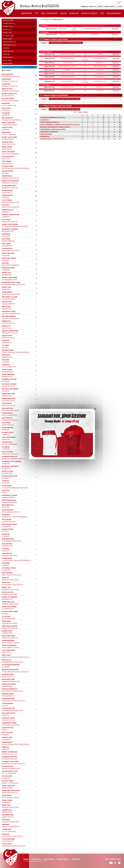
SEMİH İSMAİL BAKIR (8, 394)
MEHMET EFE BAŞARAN (9, 597)
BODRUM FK (6, 197)
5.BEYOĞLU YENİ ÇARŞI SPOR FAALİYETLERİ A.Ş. (55, 127)
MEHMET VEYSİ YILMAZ (9, 137)
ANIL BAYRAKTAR (7, 118)
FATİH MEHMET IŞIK (8, 708)
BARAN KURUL (6, 321)
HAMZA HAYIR (6, 132)
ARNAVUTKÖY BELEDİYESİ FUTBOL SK (13, 459)
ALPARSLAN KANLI (8, 510)
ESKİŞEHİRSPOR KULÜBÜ (100, 66)
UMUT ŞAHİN (6, 239)
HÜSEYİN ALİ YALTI (8, 728)
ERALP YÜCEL (6, 582)
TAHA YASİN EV (7, 403)
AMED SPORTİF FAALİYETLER (68, 77)
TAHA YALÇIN (6, 820)
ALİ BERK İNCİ (6, 84)
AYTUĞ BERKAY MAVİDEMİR (11, 665)
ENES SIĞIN (6, 360)
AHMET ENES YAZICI (8, 253)
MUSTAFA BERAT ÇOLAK (10, 771)
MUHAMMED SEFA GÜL (9, 379)
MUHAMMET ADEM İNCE (10, 757)
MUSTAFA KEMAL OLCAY (10, 476)
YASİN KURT (6, 834)
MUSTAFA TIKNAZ (8, 781)
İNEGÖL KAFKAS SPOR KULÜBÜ (11, 575)
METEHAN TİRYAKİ (8, 98)
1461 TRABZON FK (94, 34)
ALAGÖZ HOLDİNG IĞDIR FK (68, 91)
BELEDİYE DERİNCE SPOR (9, 280)
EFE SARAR (5, 345)
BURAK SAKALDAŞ (8, 428)
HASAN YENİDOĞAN (8, 374)
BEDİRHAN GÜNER (8, 674)
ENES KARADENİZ (7, 74)
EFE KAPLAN (6, 113)
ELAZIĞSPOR (6, 381)
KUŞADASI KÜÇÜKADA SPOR (11, 822)
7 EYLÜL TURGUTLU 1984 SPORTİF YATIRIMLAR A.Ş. (17, 560)
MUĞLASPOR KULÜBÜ (9, 401)
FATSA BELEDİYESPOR (9, 299)
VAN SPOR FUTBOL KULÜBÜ (10, 318)
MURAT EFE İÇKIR (7, 471)
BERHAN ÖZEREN (7, 529)
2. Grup (57, 99)
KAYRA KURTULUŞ (8, 592)
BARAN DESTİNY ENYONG (10, 670)
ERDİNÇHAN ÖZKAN (8, 699)
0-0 (74, 28)
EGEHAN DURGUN (8, 171)
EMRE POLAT (6, 355)
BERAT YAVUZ (6, 108)
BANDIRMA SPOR (7, 599)
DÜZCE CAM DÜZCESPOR (68, 73)
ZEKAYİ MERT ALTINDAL (9, 495)
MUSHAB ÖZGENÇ (8, 766)
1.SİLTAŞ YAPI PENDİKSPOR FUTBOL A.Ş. (52, 117)
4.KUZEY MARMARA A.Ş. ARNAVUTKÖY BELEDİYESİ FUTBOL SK (60, 125)
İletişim (26, 859)
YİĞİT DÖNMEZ (7, 161)
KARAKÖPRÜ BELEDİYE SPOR (68, 54)
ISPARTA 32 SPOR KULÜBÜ (10, 101)
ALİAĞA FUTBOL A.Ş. (8, 425)
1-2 (85, 54)
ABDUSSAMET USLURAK (10, 297)
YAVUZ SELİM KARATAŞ (9, 645)
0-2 (74, 34)
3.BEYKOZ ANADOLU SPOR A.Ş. (49, 122)
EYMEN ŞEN (6, 365)
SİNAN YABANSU (7, 292)
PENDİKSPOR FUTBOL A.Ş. (10, 81)
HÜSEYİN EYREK (7, 442)
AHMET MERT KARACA (9, 258)
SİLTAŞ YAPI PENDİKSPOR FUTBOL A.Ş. (94, 29)
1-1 (85, 81)
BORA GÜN (5, 205)
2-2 (85, 58)
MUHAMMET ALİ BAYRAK (10, 229)
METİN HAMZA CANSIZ (9, 186)
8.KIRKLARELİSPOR (46, 134)
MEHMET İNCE (7, 273)
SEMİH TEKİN (6, 805)
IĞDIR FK (4, 493)
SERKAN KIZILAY (7, 810)
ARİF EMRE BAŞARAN (9, 316)
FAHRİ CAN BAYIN (7, 703)
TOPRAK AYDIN (7, 829)
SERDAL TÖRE (6, 287)
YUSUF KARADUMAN (8, 839)
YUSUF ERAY (6, 490)
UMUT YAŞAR (6, 244)
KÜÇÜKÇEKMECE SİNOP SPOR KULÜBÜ (14, 284)
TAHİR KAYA (6, 824)
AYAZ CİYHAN (6, 423)
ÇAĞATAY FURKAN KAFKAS (10, 331)
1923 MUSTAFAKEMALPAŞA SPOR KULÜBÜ (15, 226)
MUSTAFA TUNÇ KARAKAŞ (10, 389)
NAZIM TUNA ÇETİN (8, 786)
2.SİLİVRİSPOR (44, 120)
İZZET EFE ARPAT (7, 732)
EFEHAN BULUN (7, 558)
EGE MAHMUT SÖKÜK (9, 568)
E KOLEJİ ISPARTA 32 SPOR (100, 81)
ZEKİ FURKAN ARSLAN (9, 500)
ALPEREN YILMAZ (7, 166)
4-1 (85, 87)
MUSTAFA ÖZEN (7, 776)
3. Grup (62, 99)
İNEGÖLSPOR (100, 70)
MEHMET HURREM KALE (10, 752)
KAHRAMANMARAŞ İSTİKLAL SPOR (12, 662)
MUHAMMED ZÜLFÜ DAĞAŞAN (11, 461)
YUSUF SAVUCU (7, 844)
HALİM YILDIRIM (7, 369)
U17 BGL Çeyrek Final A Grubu (57, 43)
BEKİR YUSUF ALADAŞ (9, 684)
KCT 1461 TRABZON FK (9, 105)
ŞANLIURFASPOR (7, 357)
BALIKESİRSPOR (63, 29)
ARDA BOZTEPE (7, 302)
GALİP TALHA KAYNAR (9, 437)
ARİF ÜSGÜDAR (7, 519)
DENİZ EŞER (6, 340)
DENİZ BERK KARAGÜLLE (10, 689)
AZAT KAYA (5, 263)
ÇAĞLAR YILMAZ (7, 336)
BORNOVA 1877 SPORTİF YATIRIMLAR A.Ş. (15, 517)
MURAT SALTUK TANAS (9, 607)
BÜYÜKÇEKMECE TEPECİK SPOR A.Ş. (13, 585)
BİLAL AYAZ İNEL (7, 544)
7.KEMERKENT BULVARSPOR (49, 132)
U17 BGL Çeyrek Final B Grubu (74, 43)
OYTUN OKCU (6, 616)
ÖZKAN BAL (6, 481)
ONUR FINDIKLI (7, 795)
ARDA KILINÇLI (6, 307)
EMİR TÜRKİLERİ (7, 573)
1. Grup (51, 99)
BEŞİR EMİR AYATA (8, 539)
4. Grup (67, 99)
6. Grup (78, 99)
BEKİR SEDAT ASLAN (8, 679)
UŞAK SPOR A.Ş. (100, 63)
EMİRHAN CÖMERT (8, 694)
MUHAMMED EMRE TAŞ (9, 457)
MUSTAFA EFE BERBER (9, 384)
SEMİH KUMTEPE (7, 195)
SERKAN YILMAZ (7, 631)
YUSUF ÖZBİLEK (7, 200)
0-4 (85, 91)
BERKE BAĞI (6, 534)
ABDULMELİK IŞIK (7, 408)
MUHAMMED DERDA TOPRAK (11, 282)
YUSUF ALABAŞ (7, 486)
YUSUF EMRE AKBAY (8, 650)
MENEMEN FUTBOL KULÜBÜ (68, 58)
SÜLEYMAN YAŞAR (8, 815)
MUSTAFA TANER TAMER (10, 611)
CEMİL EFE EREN (7, 127)
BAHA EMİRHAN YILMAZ (9, 524)
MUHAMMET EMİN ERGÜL (10, 466)
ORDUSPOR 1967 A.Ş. (9, 144)
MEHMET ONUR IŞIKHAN (10, 224)
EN (121, 3)
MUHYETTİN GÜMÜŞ (8, 152)
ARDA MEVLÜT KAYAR (9, 311)
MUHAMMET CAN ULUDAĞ (10, 761)
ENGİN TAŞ (5, 578)
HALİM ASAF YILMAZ (8, 718)
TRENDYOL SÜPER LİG (88, 7)
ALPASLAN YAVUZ (7, 142)
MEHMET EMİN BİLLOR (9, 94)
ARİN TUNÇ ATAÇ (7, 418)
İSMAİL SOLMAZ (7, 147)
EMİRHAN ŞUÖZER (8, 350)
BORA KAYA (5, 549)
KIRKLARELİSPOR (7, 473)
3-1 (85, 63)
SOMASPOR (6, 130)
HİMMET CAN (6, 587)
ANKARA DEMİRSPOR (8, 241)
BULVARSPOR (6, 468)
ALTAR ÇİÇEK (6, 515)
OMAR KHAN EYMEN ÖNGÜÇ (11, 791)
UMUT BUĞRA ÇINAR (8, 636)
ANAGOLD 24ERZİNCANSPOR (11, 314)
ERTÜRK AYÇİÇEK (7, 190)
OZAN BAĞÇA (6, 234)
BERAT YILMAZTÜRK (8, 123)
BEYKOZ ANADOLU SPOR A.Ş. (100, 58)
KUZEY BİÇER (6, 219)
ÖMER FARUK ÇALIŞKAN (9, 626)
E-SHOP (120, 7)
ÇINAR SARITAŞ (7, 553)
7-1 (85, 66)
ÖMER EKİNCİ (6, 621)
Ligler (40, 19)
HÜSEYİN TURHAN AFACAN (10, 215)
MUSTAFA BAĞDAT (8, 156)
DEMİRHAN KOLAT (8, 210)
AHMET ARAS (6, 655)
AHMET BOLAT (7, 660)
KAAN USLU (5, 747)
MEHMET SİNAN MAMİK (9, 277)
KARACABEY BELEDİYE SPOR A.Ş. (12, 120)
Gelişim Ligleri (46, 19)
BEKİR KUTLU (6, 326)
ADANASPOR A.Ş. (100, 87)
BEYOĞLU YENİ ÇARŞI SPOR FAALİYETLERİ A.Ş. (16, 168)
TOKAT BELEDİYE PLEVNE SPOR (11, 541)
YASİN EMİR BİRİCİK (8, 640)
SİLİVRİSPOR (68, 70)
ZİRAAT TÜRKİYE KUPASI (106, 7)
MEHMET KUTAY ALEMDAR (10, 181)
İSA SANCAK (6, 447)
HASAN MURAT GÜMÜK (9, 723)
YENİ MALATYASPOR (8, 139)
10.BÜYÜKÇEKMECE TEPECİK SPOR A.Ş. (52, 139)
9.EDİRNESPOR (44, 136)
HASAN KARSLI (6, 79)
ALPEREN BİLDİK (7, 413)
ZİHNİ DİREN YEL (7, 248)
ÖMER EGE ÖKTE (7, 89)
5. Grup (72, 99)
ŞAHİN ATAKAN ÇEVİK (9, 398)
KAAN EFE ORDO (7, 737)
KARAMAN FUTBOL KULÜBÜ (10, 604)
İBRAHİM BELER (7, 176)
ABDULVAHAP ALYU (8, 505)
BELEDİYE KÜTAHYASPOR (68, 81)
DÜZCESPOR (6, 110)
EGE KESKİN (6, 563)
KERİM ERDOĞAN (7, 452)
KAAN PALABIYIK (7, 742)
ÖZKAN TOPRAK (7, 800)
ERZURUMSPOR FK (100, 77)
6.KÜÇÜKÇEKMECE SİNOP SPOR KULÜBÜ (52, 129)
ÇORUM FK (5, 531)
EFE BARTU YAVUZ (8, 432)
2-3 (85, 77)
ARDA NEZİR (6, 103)
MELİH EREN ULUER (8, 602)
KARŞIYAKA (63, 34)
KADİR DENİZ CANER (8, 268)
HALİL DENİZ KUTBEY (9, 713)
